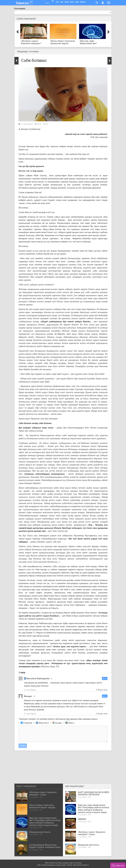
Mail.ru (71, 723)
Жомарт (28, 696)
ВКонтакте (44, 723)
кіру (68, 719)
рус (31, 4)
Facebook (28, 723)
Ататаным (34, 51)
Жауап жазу (102, 690)
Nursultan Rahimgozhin (37, 678)
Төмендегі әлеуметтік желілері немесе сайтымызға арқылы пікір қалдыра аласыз (58, 719)
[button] (105, 678)
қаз (31, 1)
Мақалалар (22, 51)
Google (58, 723)
